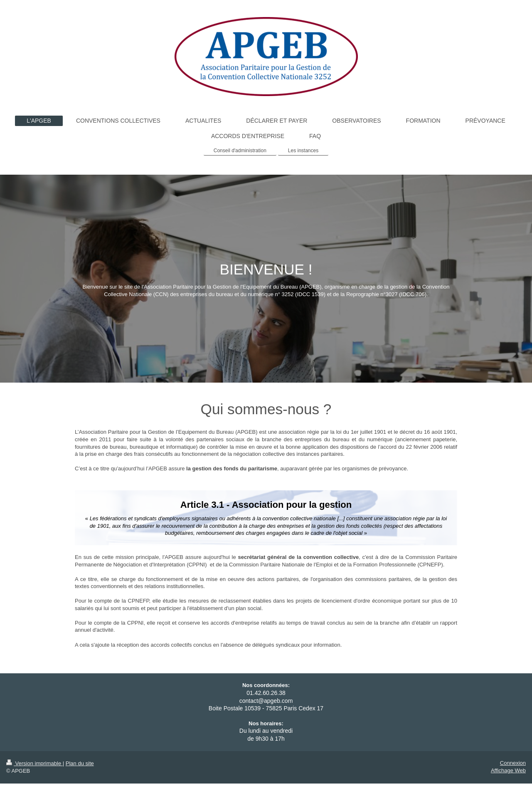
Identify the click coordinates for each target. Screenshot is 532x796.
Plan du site (80, 763)
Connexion (513, 763)
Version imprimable (34, 763)
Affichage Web (508, 770)
